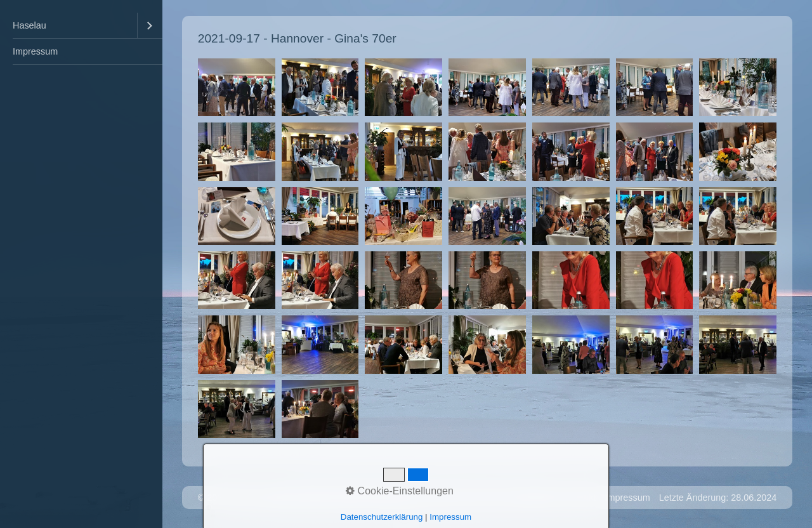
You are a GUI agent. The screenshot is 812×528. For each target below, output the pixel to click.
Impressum (35, 51)
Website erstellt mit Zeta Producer (331, 498)
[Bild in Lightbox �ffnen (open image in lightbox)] (237, 87)
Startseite (537, 498)
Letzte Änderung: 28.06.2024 (718, 498)
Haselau (29, 25)
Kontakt (581, 498)
